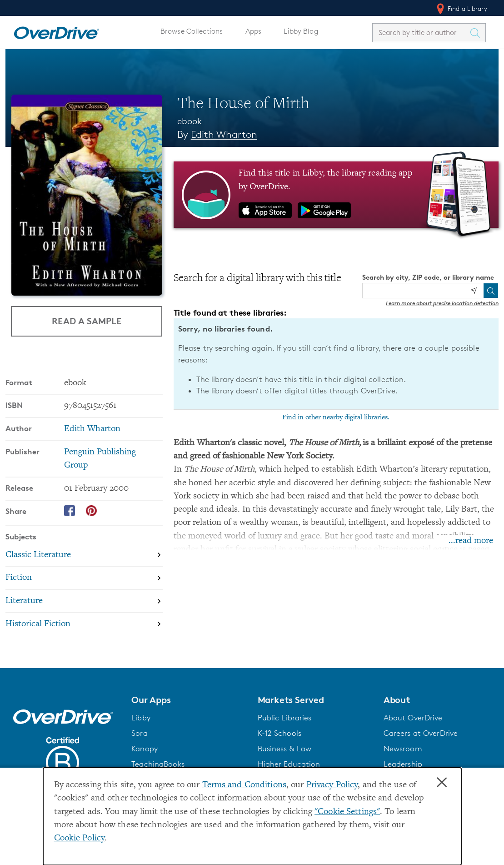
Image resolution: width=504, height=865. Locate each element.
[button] (189, 700)
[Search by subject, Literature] (84, 601)
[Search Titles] (477, 33)
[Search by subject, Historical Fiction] (84, 624)
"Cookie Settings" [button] (347, 812)
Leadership (403, 764)
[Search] (491, 291)
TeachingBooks (158, 764)
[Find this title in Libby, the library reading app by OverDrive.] (336, 195)
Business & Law (285, 749)
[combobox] (421, 33)
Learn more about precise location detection (442, 303)
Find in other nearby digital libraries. (336, 417)
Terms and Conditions (244, 785)
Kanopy (145, 749)
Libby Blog (301, 31)
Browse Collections (192, 31)
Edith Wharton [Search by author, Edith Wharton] (224, 134)
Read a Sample (87, 321)
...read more (471, 541)
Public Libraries (285, 718)
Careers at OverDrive (421, 733)
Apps (254, 31)
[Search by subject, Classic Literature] (84, 555)
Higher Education (289, 764)
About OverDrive (413, 718)
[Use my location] (474, 291)
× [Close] (442, 783)
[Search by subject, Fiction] (84, 578)
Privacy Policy (332, 785)
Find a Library (461, 9)
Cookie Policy (80, 838)
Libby (141, 718)
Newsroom (403, 749)
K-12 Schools (279, 733)
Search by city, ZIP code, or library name (428, 277)
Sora (140, 733)
